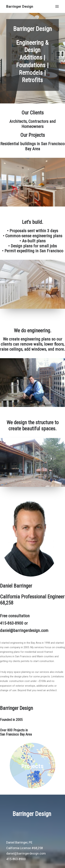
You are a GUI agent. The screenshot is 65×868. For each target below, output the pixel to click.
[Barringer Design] (20, 6)
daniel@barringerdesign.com (26, 853)
